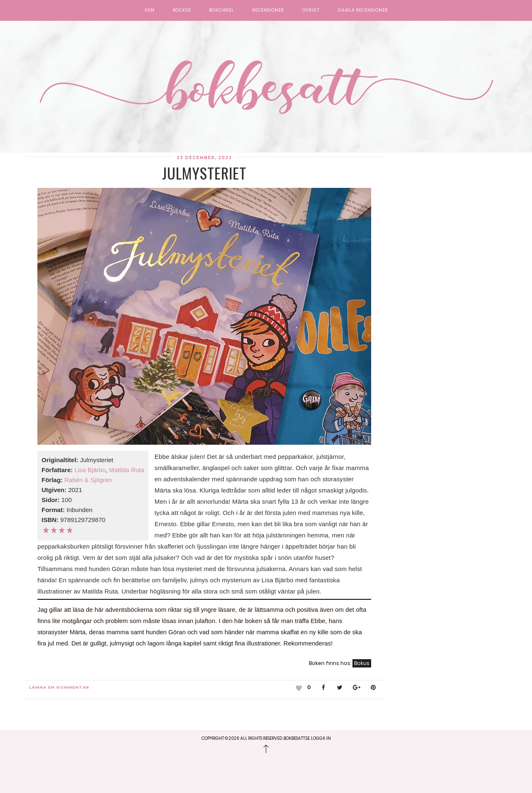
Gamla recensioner (363, 10)
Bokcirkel (222, 10)
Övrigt (311, 10)
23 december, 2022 (204, 158)
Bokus (362, 663)
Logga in (321, 738)
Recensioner (268, 10)
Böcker (182, 10)
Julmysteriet (204, 173)
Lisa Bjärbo (90, 470)
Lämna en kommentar (59, 687)
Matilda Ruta (127, 470)
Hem (150, 10)
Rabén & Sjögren (88, 480)
